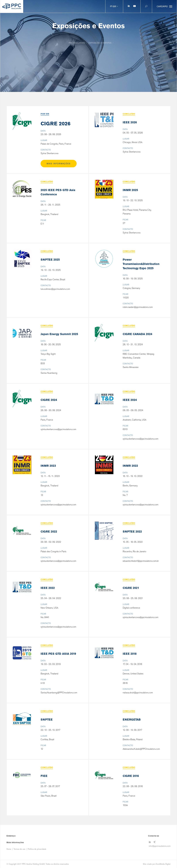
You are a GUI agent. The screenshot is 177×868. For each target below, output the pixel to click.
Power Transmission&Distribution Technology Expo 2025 (141, 264)
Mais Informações (59, 164)
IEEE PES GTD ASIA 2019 (58, 654)
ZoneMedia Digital (163, 864)
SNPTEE (47, 720)
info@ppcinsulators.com (160, 846)
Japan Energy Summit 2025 (59, 334)
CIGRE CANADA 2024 (137, 334)
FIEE (44, 776)
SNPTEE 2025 (50, 260)
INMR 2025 (130, 190)
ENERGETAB (132, 720)
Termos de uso (19, 849)
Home (9, 849)
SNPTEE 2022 (132, 532)
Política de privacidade (37, 849)
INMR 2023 (48, 466)
